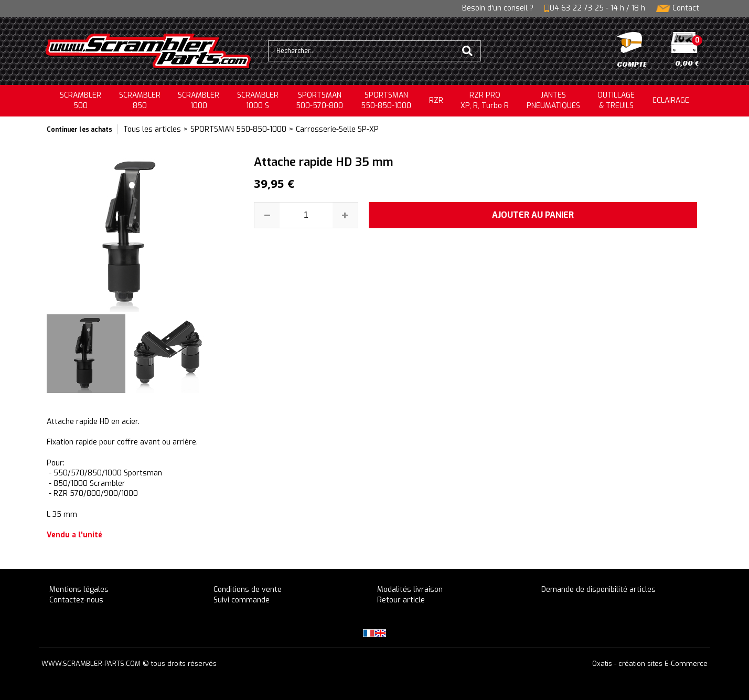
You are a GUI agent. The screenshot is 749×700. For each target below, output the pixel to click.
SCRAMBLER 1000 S (258, 100)
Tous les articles (152, 129)
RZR (436, 100)
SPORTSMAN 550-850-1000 (238, 129)
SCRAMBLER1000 (199, 100)
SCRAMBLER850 (140, 100)
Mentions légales (79, 590)
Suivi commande (242, 600)
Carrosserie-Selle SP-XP (337, 129)
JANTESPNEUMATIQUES (553, 100)
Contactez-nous (76, 600)
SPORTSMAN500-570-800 (319, 100)
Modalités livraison (410, 590)
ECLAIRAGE (671, 100)
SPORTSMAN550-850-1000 (386, 100)
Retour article (401, 600)
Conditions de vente (248, 590)
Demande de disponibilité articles (598, 590)
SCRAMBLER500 (81, 100)
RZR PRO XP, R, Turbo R (485, 100)
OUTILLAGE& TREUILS (616, 100)
